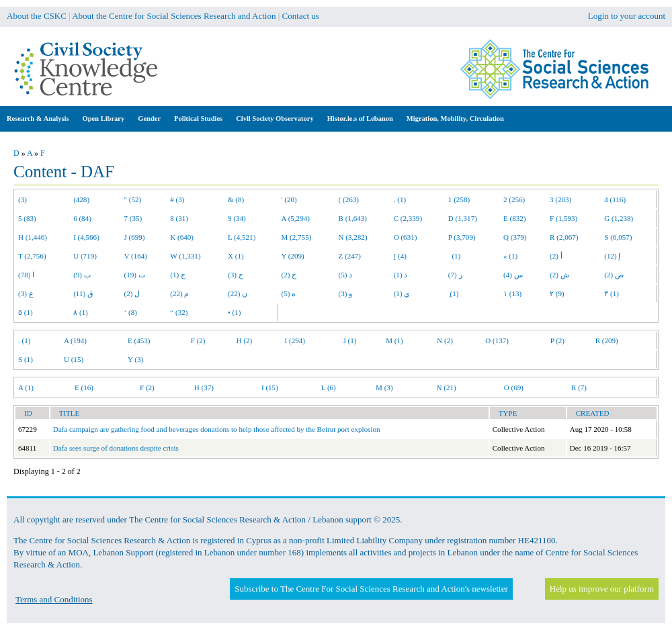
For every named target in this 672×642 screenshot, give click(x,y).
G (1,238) (619, 218)
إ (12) (612, 256)
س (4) (513, 275)
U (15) (74, 359)
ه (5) (289, 293)
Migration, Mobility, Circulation (455, 119)
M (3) (384, 387)
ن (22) (238, 293)
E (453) (139, 340)
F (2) (198, 340)
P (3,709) (462, 237)
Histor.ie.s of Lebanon (360, 119)
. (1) (400, 199)
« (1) (510, 256)
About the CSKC (37, 16)
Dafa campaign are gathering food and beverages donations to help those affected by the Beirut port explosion (217, 429)
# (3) (177, 199)
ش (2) (559, 275)
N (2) (445, 340)
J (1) (349, 340)
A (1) (26, 387)
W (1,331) (185, 256)
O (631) (406, 237)
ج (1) (178, 275)
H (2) (245, 340)
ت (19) (135, 275)
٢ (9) (557, 293)
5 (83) (27, 218)
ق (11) (83, 293)
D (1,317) (463, 218)
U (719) (85, 256)
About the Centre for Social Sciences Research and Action (174, 16)
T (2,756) (32, 256)
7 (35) (133, 218)
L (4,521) (242, 237)
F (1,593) (563, 218)
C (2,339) (408, 218)
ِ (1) (454, 293)
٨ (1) (81, 312)
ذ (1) (401, 275)
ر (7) (455, 275)
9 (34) (237, 218)
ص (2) (614, 275)
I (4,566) (86, 237)
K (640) (182, 237)
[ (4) (400, 256)
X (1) (236, 256)
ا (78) (26, 275)
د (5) (346, 275)
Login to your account (627, 16)
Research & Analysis (38, 119)
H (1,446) (33, 237)
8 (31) (179, 218)
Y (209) (293, 256)
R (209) (607, 340)
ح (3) (236, 275)
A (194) (75, 340)
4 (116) (615, 199)
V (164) (136, 256)
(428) (81, 199)
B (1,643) (353, 218)
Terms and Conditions (54, 599)
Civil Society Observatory (275, 119)
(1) (454, 256)
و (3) (346, 293)
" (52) (133, 199)
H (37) (204, 387)
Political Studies (198, 119)
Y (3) (135, 359)
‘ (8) (131, 312)
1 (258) (459, 199)
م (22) (179, 293)
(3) (23, 199)
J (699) (135, 237)
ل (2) (132, 293)
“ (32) (179, 312)
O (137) (497, 340)
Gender (149, 119)
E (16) (84, 387)
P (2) (557, 340)
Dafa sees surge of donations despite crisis (116, 448)
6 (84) (82, 218)
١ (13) (512, 293)
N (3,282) (353, 237)
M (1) (394, 340)
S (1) (26, 359)
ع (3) (26, 293)
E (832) (515, 218)
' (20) (289, 199)
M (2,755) (297, 237)
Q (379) (515, 237)
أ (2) (556, 256)
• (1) (235, 312)
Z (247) (350, 256)
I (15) (270, 387)
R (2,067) (564, 237)
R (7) (579, 387)
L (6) (329, 387)
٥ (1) (26, 312)
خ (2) (289, 275)
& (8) (236, 199)
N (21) (447, 387)
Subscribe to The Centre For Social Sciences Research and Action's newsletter (371, 589)
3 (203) (560, 199)
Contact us (301, 16)
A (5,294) (296, 218)
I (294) (295, 340)
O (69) (514, 387)
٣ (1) (612, 293)
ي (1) (402, 293)
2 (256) (514, 199)
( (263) (349, 199)
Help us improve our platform (602, 589)
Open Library (104, 119)
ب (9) (82, 275)
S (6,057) (618, 237)
